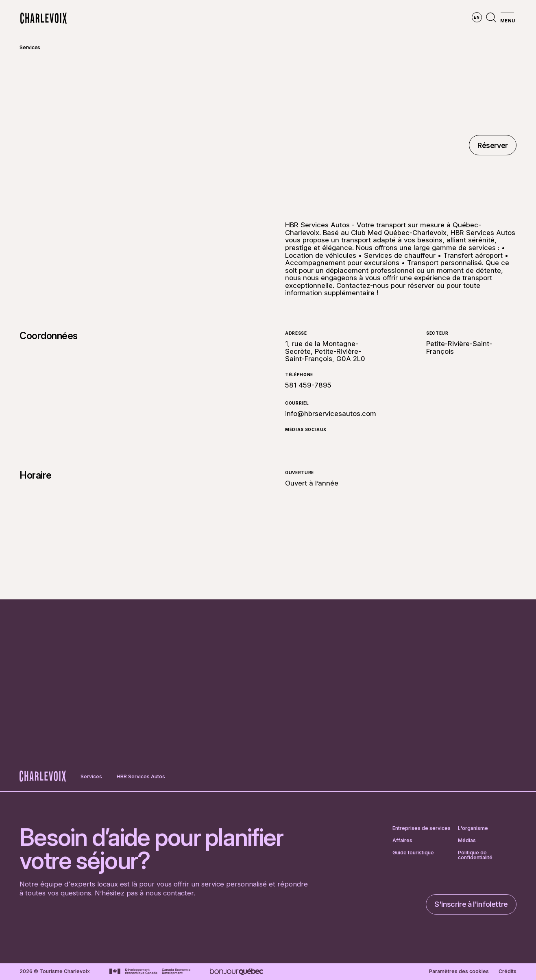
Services (30, 47)
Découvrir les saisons (241, 18)
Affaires (402, 841)
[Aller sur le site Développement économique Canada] (150, 971)
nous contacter (170, 893)
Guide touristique (413, 853)
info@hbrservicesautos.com (331, 414)
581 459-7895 (308, 385)
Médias (467, 841)
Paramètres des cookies (459, 971)
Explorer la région (166, 18)
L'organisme (473, 828)
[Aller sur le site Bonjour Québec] (236, 972)
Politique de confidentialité (475, 855)
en (477, 17)
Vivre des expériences (321, 18)
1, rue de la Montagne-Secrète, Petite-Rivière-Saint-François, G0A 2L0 (325, 351)
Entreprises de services (422, 828)
